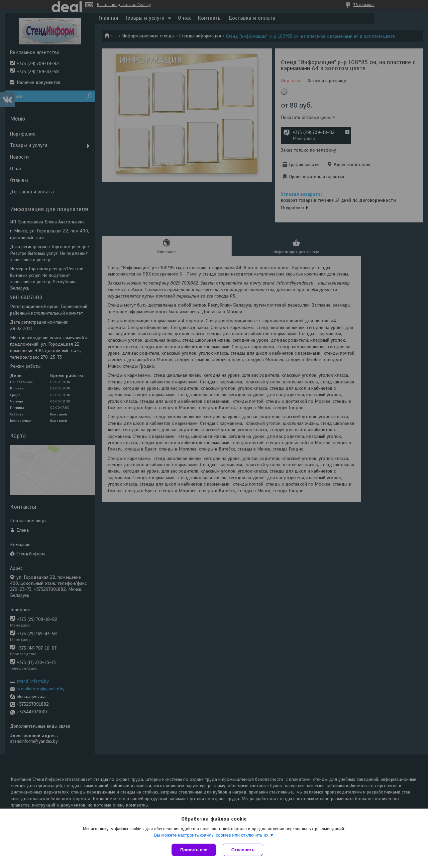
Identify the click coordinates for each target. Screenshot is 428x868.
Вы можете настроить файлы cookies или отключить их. (212, 835)
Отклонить (243, 850)
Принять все (194, 850)
